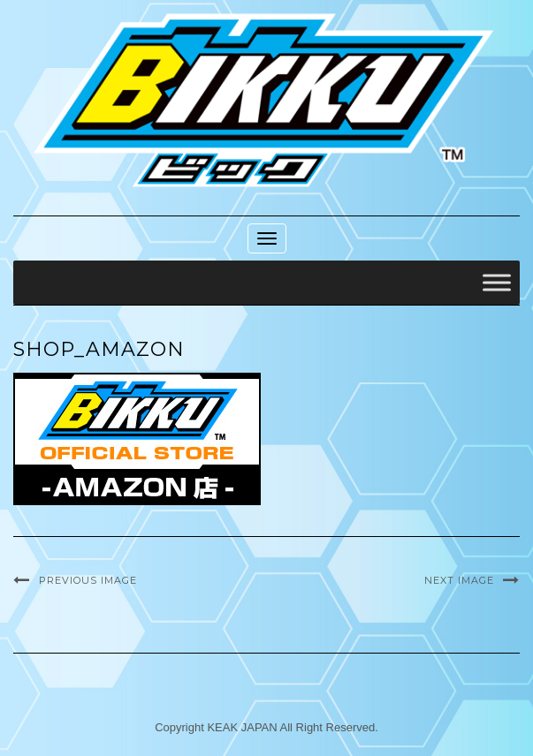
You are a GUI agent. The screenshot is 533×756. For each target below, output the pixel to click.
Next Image (459, 580)
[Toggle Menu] (497, 283)
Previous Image (88, 580)
